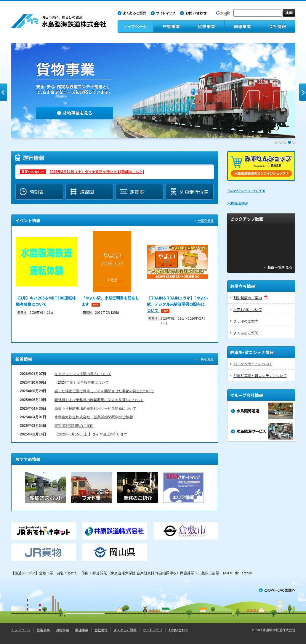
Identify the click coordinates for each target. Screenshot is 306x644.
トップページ (21, 630)
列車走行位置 (189, 192)
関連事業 (82, 630)
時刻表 (31, 192)
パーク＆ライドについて (253, 364)
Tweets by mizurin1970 (246, 191)
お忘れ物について (248, 309)
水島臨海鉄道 (238, 203)
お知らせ (115, 404)
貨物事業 (63, 630)
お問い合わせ (178, 630)
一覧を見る (206, 220)
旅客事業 (43, 630)
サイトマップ (153, 630)
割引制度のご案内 (248, 298)
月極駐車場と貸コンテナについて (260, 375)
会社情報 (101, 630)
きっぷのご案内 (246, 321)
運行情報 (115, 172)
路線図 (82, 192)
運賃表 (132, 192)
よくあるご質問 (246, 333)
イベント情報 (115, 284)
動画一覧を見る (280, 267)
